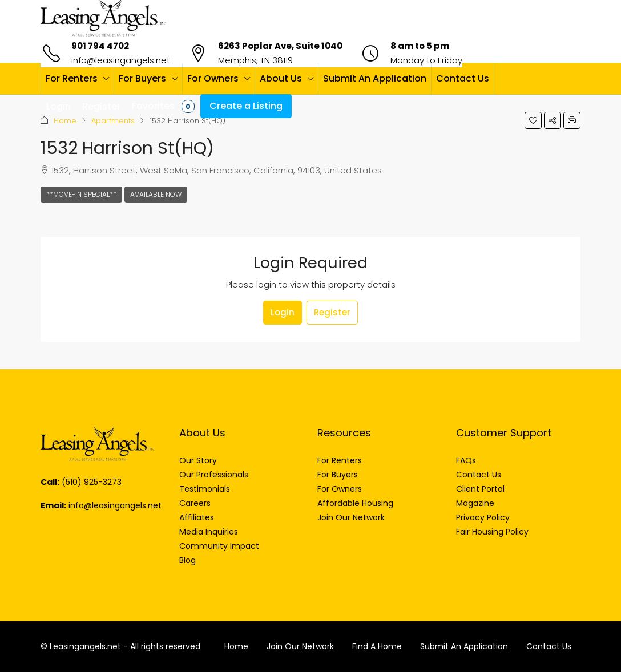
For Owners (213, 78)
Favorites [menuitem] (163, 106)
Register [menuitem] (101, 106)
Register (332, 312)
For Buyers (142, 78)
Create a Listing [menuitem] (246, 106)
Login (283, 312)
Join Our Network (300, 646)
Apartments (113, 121)
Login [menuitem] (59, 106)
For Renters (72, 78)
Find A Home (377, 646)
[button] (533, 120)
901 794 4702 (100, 46)
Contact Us (463, 78)
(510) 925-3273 (92, 482)
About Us (281, 78)
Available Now (156, 194)
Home (65, 121)
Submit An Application (375, 78)
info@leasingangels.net (121, 60)
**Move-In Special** (81, 194)
